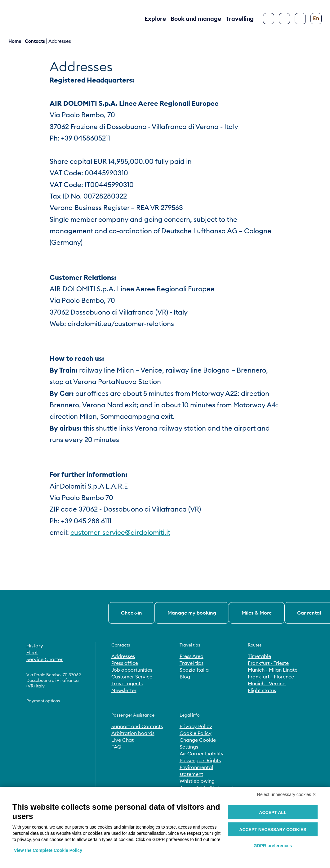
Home (15, 41)
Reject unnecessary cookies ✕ (287, 794)
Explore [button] (155, 19)
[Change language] (316, 19)
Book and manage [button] (196, 19)
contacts (35, 41)
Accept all (273, 812)
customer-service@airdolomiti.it (120, 532)
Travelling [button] (240, 19)
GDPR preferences (273, 846)
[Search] (284, 19)
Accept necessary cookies (273, 830)
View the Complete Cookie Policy (48, 850)
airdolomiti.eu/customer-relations (121, 324)
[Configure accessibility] (300, 19)
